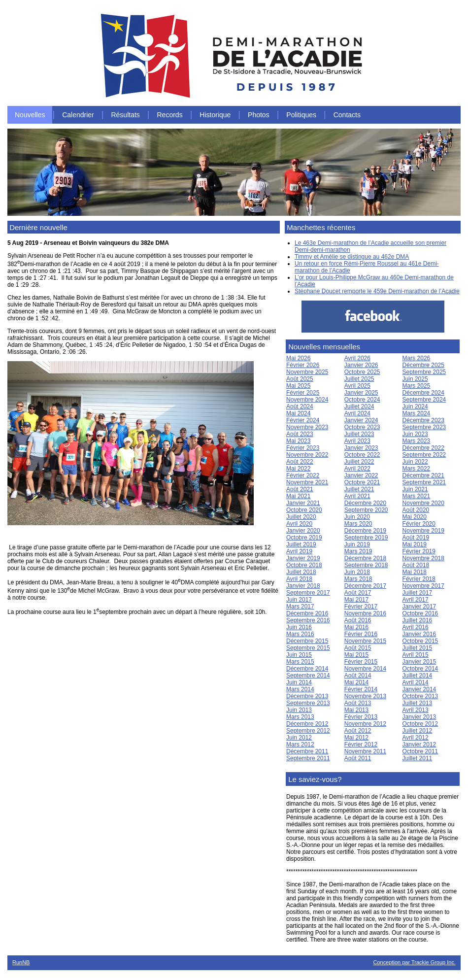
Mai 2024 (298, 413)
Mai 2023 (298, 441)
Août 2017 (358, 593)
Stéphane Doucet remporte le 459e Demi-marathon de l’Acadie (377, 291)
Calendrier (78, 115)
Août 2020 (416, 510)
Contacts (347, 115)
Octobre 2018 (304, 565)
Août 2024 (300, 406)
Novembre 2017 (423, 586)
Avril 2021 (357, 496)
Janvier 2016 (419, 634)
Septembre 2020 (366, 510)
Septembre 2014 (308, 676)
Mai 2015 (356, 655)
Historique (215, 115)
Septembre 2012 (308, 731)
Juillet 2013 (418, 703)
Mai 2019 (415, 544)
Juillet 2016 (418, 620)
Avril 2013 (416, 710)
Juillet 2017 (418, 593)
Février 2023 (303, 448)
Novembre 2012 (365, 724)
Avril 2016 (416, 627)
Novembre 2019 (423, 531)
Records (170, 115)
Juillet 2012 (418, 731)
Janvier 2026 (361, 365)
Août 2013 (358, 703)
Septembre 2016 (308, 620)
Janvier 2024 (361, 420)
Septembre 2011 (308, 758)
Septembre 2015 (308, 648)
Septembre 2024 (424, 400)
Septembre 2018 (366, 565)
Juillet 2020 (301, 517)
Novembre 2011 (365, 751)
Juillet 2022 (359, 462)
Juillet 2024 (359, 406)
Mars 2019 (358, 551)
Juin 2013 (299, 710)
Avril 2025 (357, 386)
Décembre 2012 (307, 724)
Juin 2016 (299, 627)
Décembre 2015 (307, 641)
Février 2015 (361, 662)
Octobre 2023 (362, 427)
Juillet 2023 (359, 434)
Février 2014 (361, 689)
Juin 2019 (357, 544)
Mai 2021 (298, 496)
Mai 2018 (415, 572)
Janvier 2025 (361, 393)
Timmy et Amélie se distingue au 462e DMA (352, 257)
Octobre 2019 (304, 538)
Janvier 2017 (419, 607)
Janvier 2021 (303, 503)
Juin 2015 (299, 655)
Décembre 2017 (365, 586)
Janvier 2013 (419, 717)
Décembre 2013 (307, 696)
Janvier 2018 (303, 586)
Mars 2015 (300, 662)
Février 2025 (303, 393)
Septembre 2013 (308, 703)
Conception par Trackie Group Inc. (414, 962)
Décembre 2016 (307, 613)
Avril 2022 (357, 469)
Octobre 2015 (420, 641)
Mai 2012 (356, 738)
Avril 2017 (416, 600)
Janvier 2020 (303, 531)
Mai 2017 (356, 600)
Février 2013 (361, 717)
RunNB (21, 962)
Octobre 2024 (362, 400)
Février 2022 (303, 475)
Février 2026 (303, 365)
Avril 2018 (299, 579)
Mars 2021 (417, 496)
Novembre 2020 (423, 503)
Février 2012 (361, 744)
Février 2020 (419, 524)
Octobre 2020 (304, 510)
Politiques (301, 115)
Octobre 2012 (420, 724)
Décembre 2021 (423, 475)
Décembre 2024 (423, 393)
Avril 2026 (357, 358)
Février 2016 (361, 634)
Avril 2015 (416, 655)
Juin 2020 (357, 517)
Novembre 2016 (365, 613)
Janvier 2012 (419, 744)
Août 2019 (416, 538)
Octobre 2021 (362, 482)
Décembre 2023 (423, 420)
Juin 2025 (415, 379)
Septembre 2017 (308, 593)
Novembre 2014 (365, 669)
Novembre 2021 (307, 482)
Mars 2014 (300, 689)
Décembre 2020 (365, 503)
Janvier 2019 (303, 558)
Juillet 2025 (359, 379)
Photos (259, 115)
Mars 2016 (300, 634)
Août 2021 (300, 489)
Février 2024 (303, 420)
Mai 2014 (356, 682)
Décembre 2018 (365, 558)
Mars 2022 (417, 469)
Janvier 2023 (361, 448)
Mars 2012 (300, 744)
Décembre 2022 (423, 448)
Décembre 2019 (365, 531)
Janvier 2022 (361, 475)
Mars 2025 (417, 386)
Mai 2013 (356, 710)
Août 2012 (358, 731)
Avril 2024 (357, 413)
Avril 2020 (299, 524)
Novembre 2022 (307, 455)
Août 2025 (300, 379)
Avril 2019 (299, 551)
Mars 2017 (300, 607)
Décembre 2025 (423, 365)
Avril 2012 (416, 738)
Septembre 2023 (424, 427)
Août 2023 (300, 434)
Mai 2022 (298, 469)
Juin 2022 (415, 462)
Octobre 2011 (420, 751)
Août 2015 (358, 648)
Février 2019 (419, 551)
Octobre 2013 (420, 696)
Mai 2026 (298, 358)
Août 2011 (358, 758)
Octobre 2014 (420, 669)
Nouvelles (30, 115)
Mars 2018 (358, 579)
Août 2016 (358, 620)
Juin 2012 (299, 738)
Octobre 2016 (420, 613)
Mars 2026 (417, 358)
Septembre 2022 (424, 455)
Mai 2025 (298, 386)
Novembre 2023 (307, 427)
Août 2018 (416, 565)
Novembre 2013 (365, 696)
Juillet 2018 (301, 572)
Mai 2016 (356, 627)
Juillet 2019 (301, 544)
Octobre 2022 (362, 455)
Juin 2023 (415, 434)
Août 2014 (358, 676)
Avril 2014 (416, 682)
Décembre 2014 (307, 669)
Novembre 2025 (307, 372)
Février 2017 (361, 607)
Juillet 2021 (359, 489)
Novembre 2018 (423, 558)
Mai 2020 (415, 517)
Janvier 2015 (419, 662)
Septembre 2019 (366, 538)
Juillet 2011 (418, 758)
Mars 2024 (417, 413)
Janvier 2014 (419, 689)
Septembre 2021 (424, 482)
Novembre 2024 (307, 400)
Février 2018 (419, 579)
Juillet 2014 (418, 676)
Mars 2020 (358, 524)
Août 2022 (300, 462)
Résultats (125, 115)
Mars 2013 (300, 717)
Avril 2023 (357, 441)
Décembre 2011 (307, 751)
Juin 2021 (415, 489)
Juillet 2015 (418, 648)
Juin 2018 (357, 572)
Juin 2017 (299, 600)
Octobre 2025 (362, 372)
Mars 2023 (417, 441)
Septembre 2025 (424, 372)
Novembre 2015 (365, 641)
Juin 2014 (299, 682)
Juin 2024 (415, 406)
